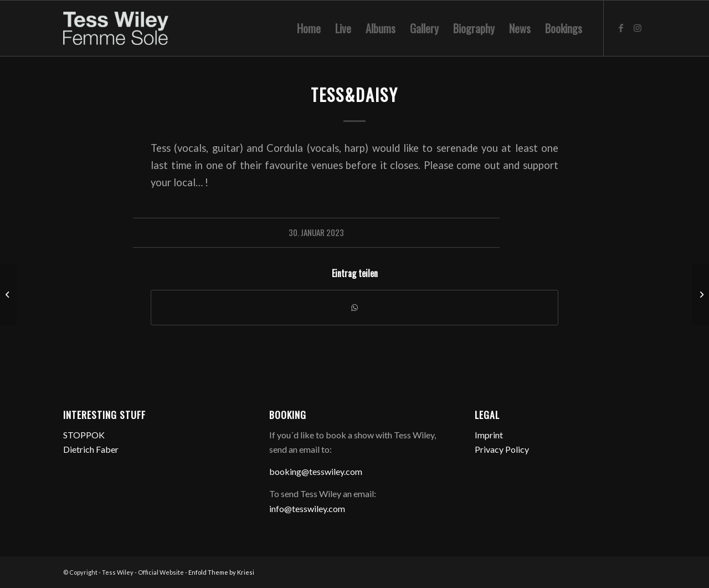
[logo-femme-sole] (116, 28)
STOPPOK (84, 435)
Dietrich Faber (91, 449)
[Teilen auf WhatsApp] (354, 308)
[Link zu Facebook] (621, 28)
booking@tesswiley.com (316, 471)
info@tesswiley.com (307, 508)
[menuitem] (309, 28)
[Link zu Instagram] (638, 28)
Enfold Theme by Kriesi (221, 572)
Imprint (489, 435)
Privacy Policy (502, 449)
